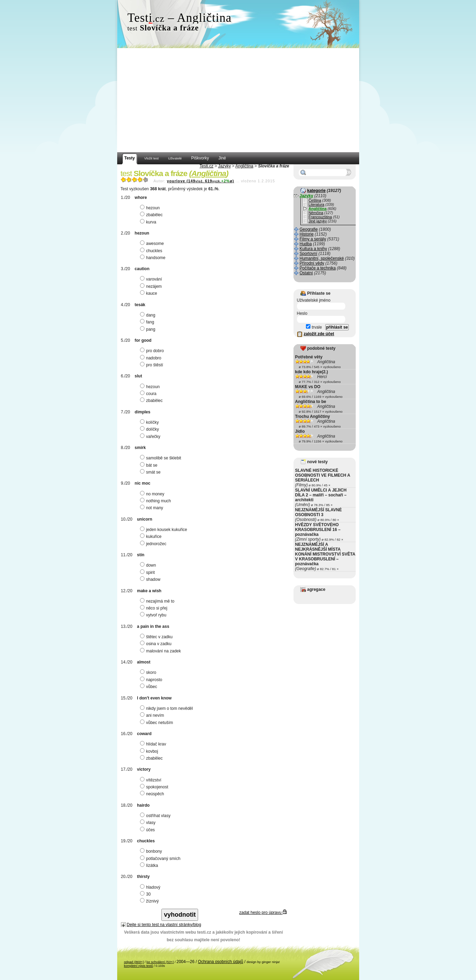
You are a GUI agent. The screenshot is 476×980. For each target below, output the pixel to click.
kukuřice (152, 537)
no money (153, 494)
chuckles (152, 251)
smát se (151, 472)
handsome (154, 258)
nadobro (152, 358)
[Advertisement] (238, 100)
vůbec (150, 687)
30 (146, 894)
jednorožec (154, 544)
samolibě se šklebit (161, 458)
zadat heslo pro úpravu (263, 913)
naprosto (152, 680)
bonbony (152, 851)
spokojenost (155, 787)
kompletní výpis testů (139, 966)
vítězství (152, 780)
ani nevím (153, 715)
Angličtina (244, 166)
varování (152, 279)
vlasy (149, 823)
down (149, 565)
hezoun (151, 208)
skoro (149, 672)
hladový (151, 887)
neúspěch (153, 794)
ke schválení (160, 962)
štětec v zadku (157, 637)
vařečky (151, 437)
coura (149, 394)
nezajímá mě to (158, 601)
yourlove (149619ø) (200, 181)
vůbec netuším (157, 723)
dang (149, 315)
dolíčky (150, 429)
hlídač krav (154, 744)
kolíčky (150, 422)
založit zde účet (319, 334)
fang (148, 322)
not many (152, 508)
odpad (134, 962)
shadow (151, 579)
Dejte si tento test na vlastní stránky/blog (164, 925)
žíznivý (150, 901)
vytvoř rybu (154, 615)
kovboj (150, 751)
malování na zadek (161, 651)
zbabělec (152, 215)
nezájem (152, 286)
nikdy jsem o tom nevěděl (167, 708)
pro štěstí (152, 365)
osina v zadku (157, 644)
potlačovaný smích (161, 859)
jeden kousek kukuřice (165, 530)
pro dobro (153, 351)
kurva (149, 222)
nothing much (156, 501)
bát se (150, 465)
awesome (153, 244)
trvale (314, 327)
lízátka (150, 865)
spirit (148, 573)
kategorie (316, 191)
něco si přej (155, 608)
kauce (150, 293)
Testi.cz (206, 166)
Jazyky (225, 166)
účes (148, 830)
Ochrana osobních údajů (221, 962)
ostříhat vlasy (156, 816)
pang (149, 329)
